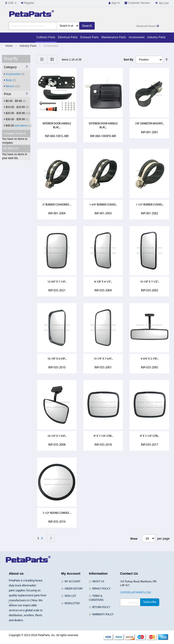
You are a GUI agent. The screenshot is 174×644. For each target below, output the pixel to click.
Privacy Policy (101, 589)
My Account (72, 582)
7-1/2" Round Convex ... (57, 513)
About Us (98, 582)
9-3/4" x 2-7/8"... (150, 359)
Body (11, 80)
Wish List (70, 596)
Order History (74, 589)
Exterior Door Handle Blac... (103, 126)
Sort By (129, 60)
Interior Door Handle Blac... (57, 126)
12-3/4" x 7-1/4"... (57, 282)
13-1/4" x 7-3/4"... (103, 359)
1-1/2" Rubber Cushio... (150, 205)
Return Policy (101, 607)
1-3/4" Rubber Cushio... (103, 205)
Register (28, 3)
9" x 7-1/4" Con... (103, 436)
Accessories (15, 74)
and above (19, 125)
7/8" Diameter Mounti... (149, 124)
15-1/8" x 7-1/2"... (150, 282)
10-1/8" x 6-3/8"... (57, 359)
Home (9, 46)
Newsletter (72, 604)
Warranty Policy (103, 615)
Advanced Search (148, 26)
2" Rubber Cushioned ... (57, 205)
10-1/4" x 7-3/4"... (57, 436)
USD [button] (11, 3)
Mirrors (13, 86)
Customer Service (137, 3)
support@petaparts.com (135, 593)
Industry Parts (28, 46)
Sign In (114, 3)
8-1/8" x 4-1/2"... (103, 282)
